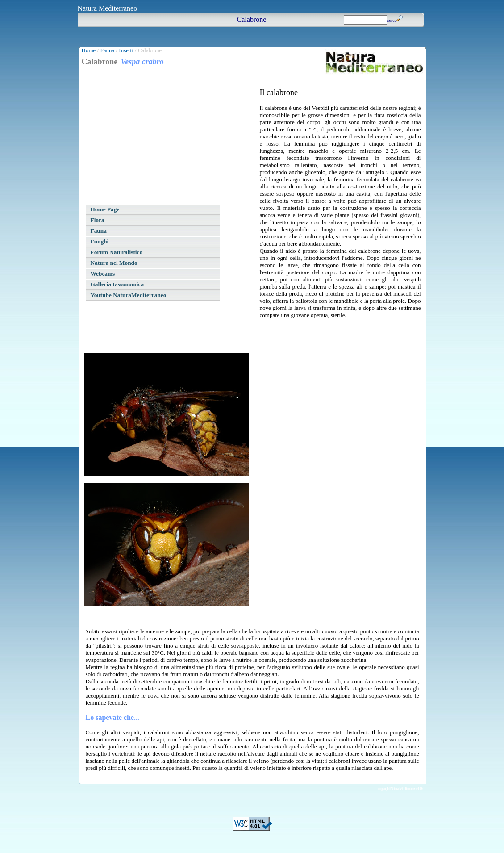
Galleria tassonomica (117, 284)
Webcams (103, 274)
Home (89, 50)
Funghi (100, 241)
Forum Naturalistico (117, 252)
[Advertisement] (151, 144)
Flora (98, 220)
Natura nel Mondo (114, 263)
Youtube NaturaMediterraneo (129, 295)
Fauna (107, 50)
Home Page (105, 209)
